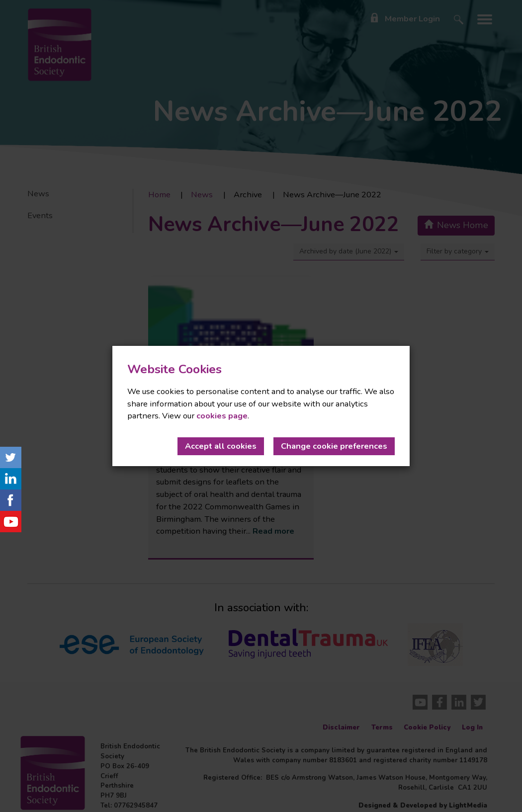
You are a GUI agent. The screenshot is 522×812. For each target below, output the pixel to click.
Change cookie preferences (334, 446)
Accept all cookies (221, 446)
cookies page (222, 416)
